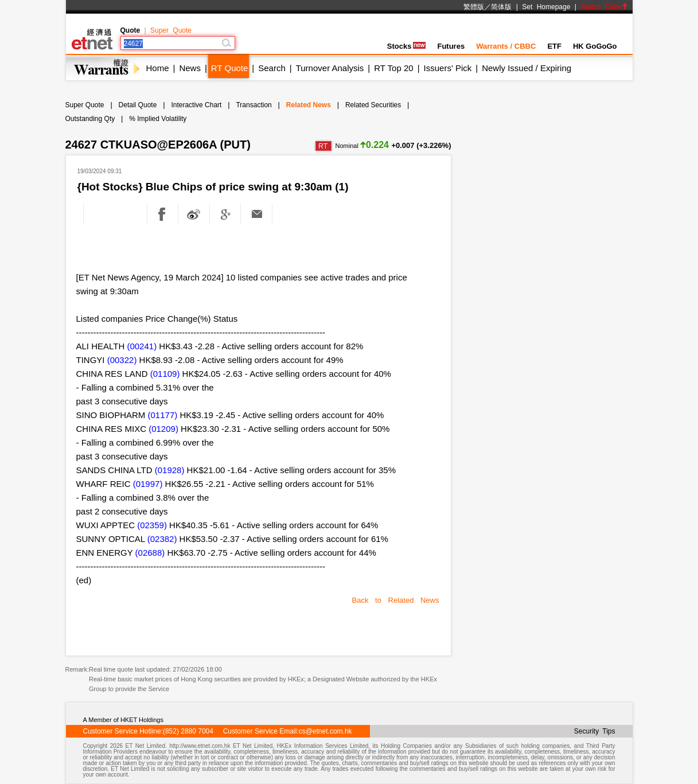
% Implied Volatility (158, 119)
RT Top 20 (393, 68)
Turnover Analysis (330, 68)
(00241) (142, 346)
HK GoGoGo (595, 46)
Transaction (254, 105)
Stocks (407, 46)
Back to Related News (396, 600)
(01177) (163, 415)
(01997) (148, 484)
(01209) (163, 429)
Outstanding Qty (90, 119)
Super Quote (171, 30)
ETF (554, 46)
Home (158, 68)
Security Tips (595, 731)
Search (272, 68)
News (190, 68)
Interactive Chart (196, 105)
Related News (309, 105)
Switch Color (604, 7)
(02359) (152, 525)
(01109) (165, 374)
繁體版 (474, 7)
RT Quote (229, 68)
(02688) (150, 553)
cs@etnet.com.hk (325, 731)
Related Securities (373, 105)
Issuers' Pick (448, 68)
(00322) (122, 360)
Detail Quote (138, 105)
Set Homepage (546, 7)
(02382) (162, 539)
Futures (451, 46)
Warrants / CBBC (506, 46)
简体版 (501, 7)
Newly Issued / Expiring (527, 68)
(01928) (170, 470)
